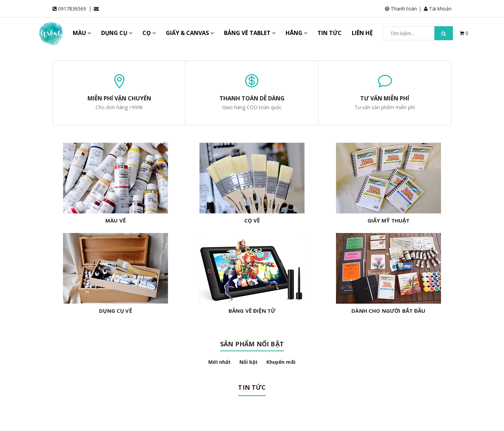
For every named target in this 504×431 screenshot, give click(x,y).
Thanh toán (401, 9)
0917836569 (72, 9)
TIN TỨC (330, 33)
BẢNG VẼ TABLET (250, 33)
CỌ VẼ (252, 220)
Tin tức (252, 387)
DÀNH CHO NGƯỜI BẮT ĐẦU (388, 311)
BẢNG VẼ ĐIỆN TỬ (252, 311)
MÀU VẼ (115, 220)
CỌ (149, 33)
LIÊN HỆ (362, 33)
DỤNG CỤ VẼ (115, 311)
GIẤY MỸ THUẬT (389, 220)
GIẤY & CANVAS (190, 33)
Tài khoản (438, 9)
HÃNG (296, 33)
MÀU (82, 33)
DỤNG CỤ (117, 33)
